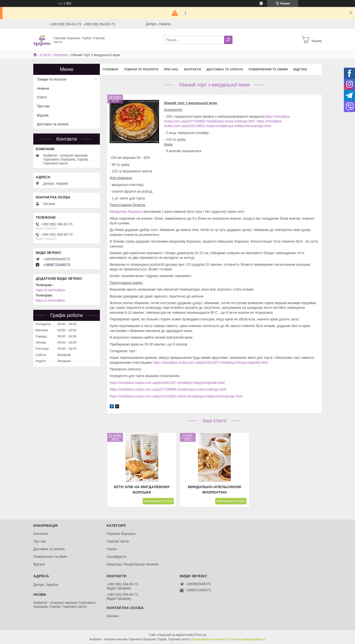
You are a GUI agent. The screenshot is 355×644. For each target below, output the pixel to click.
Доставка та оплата (225, 69)
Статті (45, 55)
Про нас (171, 69)
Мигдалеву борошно (126, 212)
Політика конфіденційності (247, 639)
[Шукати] (228, 40)
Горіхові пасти (118, 541)
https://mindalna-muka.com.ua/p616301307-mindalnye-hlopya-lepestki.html (210, 363)
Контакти (193, 69)
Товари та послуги (141, 69)
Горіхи (111, 549)
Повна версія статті (158, 501)
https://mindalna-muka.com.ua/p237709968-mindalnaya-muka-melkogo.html (168, 389)
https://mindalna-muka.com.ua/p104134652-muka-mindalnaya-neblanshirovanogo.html (176, 396)
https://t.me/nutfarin (51, 290)
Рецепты (61, 55)
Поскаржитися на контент (209, 639)
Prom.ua (201, 635)
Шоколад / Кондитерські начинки (133, 564)
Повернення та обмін (268, 69)
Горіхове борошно (121, 534)
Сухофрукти (116, 557)
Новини (43, 88)
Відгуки (300, 69)
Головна (110, 69)
